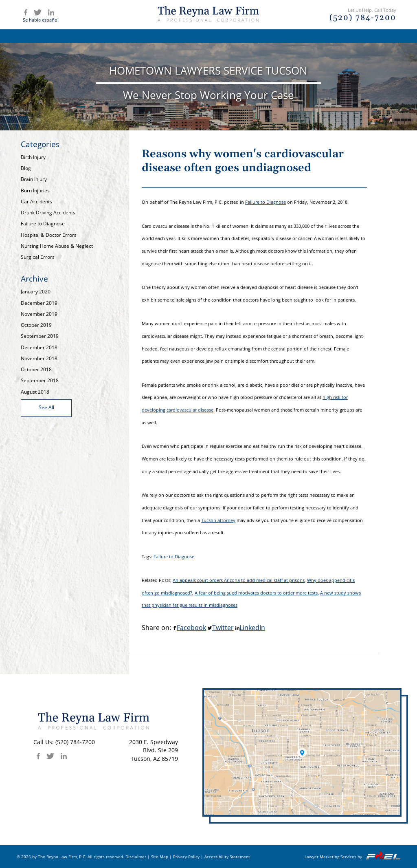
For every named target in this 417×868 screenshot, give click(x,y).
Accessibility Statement (227, 857)
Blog (310, 36)
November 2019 (39, 314)
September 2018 (40, 380)
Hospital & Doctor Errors (49, 235)
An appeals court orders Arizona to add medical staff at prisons (239, 580)
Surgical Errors (38, 257)
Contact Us (352, 36)
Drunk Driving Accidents (48, 213)
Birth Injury (33, 157)
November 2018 (39, 358)
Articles (271, 36)
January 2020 (36, 292)
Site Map (160, 857)
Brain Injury (34, 179)
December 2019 (39, 303)
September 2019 (40, 336)
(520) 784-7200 (75, 742)
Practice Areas (223, 36)
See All (46, 407)
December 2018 (39, 347)
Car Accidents (36, 202)
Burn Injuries (35, 191)
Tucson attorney (218, 520)
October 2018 (36, 369)
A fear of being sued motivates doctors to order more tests (256, 593)
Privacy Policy (186, 857)
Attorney (172, 36)
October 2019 (36, 325)
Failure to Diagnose (43, 224)
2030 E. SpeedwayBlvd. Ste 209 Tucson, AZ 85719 (154, 750)
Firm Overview (121, 36)
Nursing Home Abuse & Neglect (57, 246)
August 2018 (35, 392)
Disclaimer (136, 857)
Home (75, 36)
